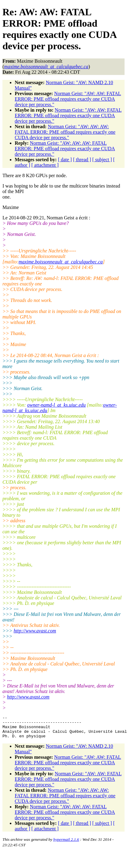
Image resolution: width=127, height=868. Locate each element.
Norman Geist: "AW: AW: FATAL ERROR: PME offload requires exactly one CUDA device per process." (68, 99)
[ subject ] (102, 160)
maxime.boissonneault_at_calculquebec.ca (61, 262)
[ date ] (65, 160)
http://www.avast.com (35, 631)
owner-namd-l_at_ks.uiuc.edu (57, 405)
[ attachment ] (45, 165)
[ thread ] (82, 160)
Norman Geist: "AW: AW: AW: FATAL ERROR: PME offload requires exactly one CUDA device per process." (65, 132)
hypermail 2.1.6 (66, 844)
